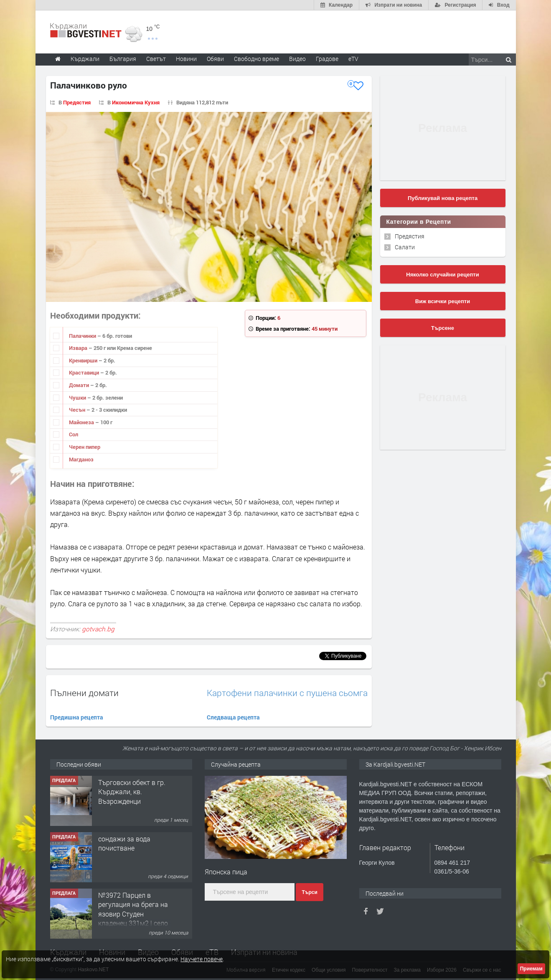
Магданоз (81, 459)
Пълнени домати (84, 693)
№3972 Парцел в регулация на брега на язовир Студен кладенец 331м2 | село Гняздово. (133, 914)
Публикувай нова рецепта (443, 198)
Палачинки (83, 336)
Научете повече (202, 959)
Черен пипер (85, 447)
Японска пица (226, 872)
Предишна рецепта (77, 717)
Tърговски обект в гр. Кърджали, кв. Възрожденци (132, 792)
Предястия (77, 102)
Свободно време (256, 59)
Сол (74, 434)
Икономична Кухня (136, 102)
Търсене (443, 328)
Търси (309, 892)
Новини (186, 59)
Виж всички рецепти (443, 301)
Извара (79, 348)
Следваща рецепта (233, 717)
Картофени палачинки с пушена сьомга (287, 693)
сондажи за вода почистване (124, 843)
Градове (327, 59)
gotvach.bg (98, 629)
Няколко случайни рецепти (442, 275)
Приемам (531, 969)
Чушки (78, 398)
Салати (405, 247)
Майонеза (82, 422)
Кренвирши (84, 360)
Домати (80, 385)
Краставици (85, 372)
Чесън (78, 410)
